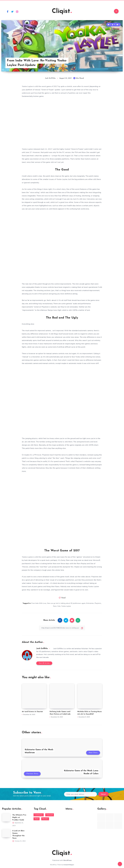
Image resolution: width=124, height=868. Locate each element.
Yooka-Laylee (66, 606)
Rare (55, 606)
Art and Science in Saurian (32, 712)
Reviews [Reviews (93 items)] (45, 819)
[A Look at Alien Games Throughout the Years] (6, 833)
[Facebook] (8, 11)
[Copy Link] (62, 628)
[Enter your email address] (80, 794)
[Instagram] (17, 11)
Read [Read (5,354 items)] (37, 819)
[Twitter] (12, 11)
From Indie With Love (39, 603)
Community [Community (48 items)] (39, 815)
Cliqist (62, 11)
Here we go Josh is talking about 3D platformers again (66, 603)
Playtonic (98, 603)
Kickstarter (90, 603)
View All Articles (44, 663)
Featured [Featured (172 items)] (50, 815)
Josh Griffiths (42, 649)
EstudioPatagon (69, 865)
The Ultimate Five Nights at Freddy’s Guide (19, 817)
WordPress (68, 860)
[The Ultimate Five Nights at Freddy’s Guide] (6, 817)
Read (63, 598)
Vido (59, 606)
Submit (103, 794)
